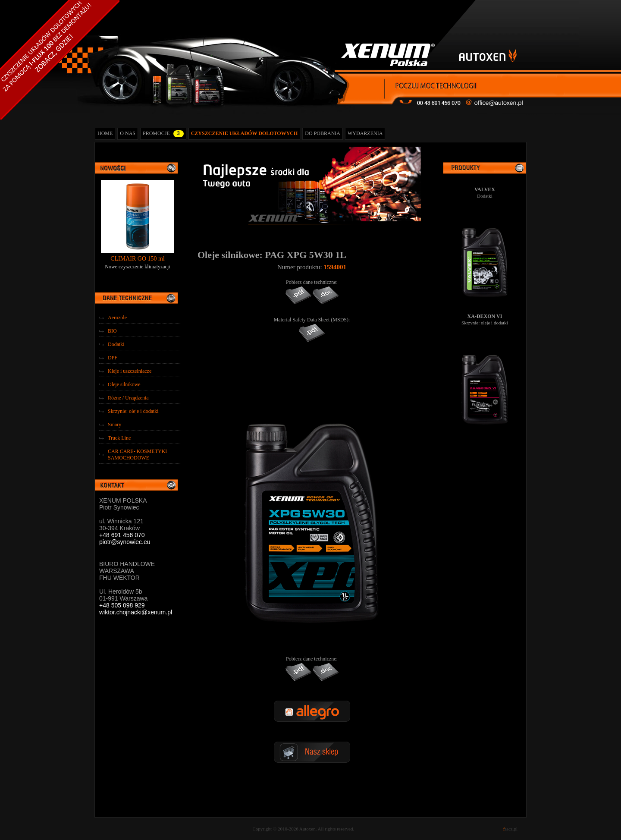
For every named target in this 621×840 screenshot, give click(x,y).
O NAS (128, 133)
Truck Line (119, 438)
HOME (105, 133)
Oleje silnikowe (124, 384)
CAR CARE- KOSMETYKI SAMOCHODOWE (137, 455)
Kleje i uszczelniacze (130, 371)
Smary (114, 425)
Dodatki (116, 344)
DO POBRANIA (323, 133)
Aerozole (117, 318)
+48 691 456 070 (122, 535)
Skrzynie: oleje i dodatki (133, 411)
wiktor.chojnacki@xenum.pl (136, 612)
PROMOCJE (163, 134)
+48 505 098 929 (122, 605)
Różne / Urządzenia (128, 398)
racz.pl (510, 829)
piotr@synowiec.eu (125, 542)
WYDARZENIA (365, 133)
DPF (113, 358)
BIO (112, 331)
